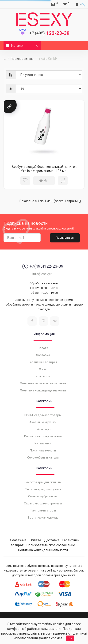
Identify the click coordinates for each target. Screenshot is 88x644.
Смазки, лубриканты (43, 496)
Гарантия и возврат (43, 362)
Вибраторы (43, 429)
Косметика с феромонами (43, 436)
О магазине (18, 540)
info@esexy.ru (43, 274)
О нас (43, 369)
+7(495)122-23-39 (43, 266)
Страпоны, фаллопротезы (43, 503)
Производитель (19, 59)
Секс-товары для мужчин (43, 489)
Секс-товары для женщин (43, 482)
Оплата (43, 348)
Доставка (43, 355)
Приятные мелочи (43, 450)
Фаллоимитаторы (43, 510)
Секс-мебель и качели (43, 457)
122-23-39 (49, 33)
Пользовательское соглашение (43, 383)
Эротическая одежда (43, 517)
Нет (44, 181)
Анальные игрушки (43, 422)
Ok (70, 638)
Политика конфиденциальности (43, 390)
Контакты (43, 376)
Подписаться (65, 238)
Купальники (43, 443)
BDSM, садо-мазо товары (43, 415)
